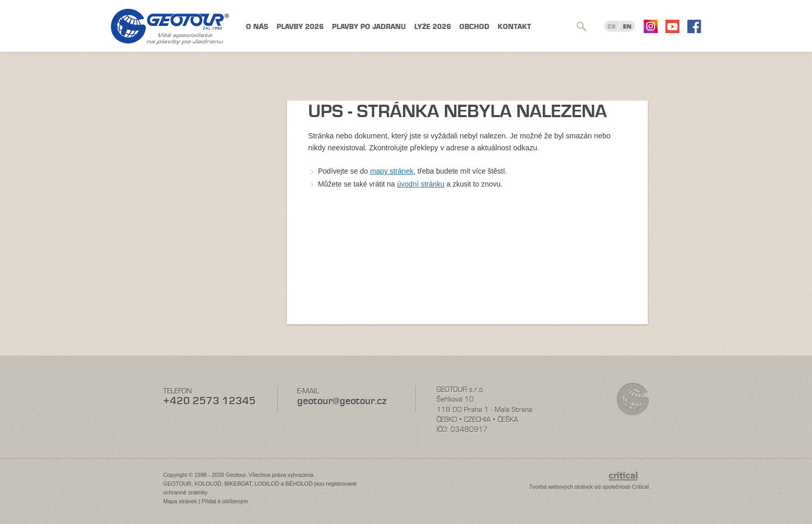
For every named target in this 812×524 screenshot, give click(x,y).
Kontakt (514, 27)
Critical (640, 487)
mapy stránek (392, 171)
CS (612, 26)
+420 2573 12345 (209, 401)
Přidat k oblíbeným (224, 501)
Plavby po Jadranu (369, 27)
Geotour (170, 27)
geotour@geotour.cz (342, 401)
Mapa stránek (180, 501)
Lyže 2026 (433, 27)
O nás (257, 27)
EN (627, 26)
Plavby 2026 (300, 27)
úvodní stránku (421, 184)
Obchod (474, 27)
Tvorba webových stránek (561, 487)
